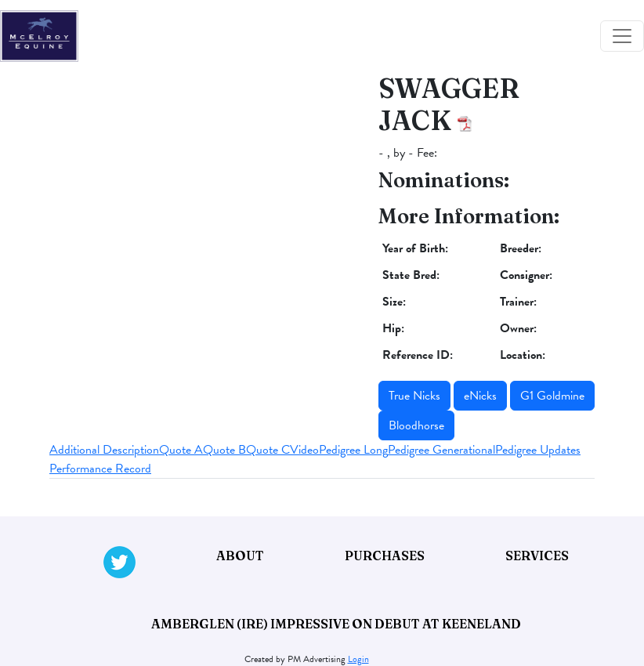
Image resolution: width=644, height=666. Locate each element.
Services (537, 556)
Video (304, 450)
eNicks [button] (480, 396)
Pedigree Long (353, 450)
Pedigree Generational (441, 450)
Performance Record (100, 469)
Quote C (268, 450)
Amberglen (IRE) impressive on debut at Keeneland (336, 624)
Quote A (181, 450)
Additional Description (104, 450)
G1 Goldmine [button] (552, 396)
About (240, 556)
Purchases (385, 556)
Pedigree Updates (538, 450)
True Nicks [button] (414, 396)
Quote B (224, 450)
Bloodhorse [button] (416, 425)
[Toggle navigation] (622, 36)
